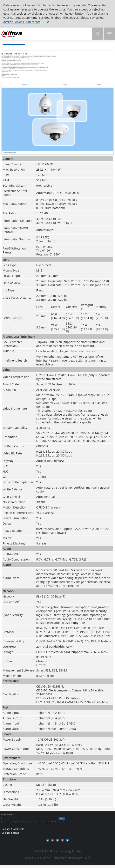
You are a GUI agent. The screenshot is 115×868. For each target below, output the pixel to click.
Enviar (62, 818)
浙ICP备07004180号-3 (38, 858)
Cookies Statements (27, 22)
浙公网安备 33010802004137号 (72, 858)
